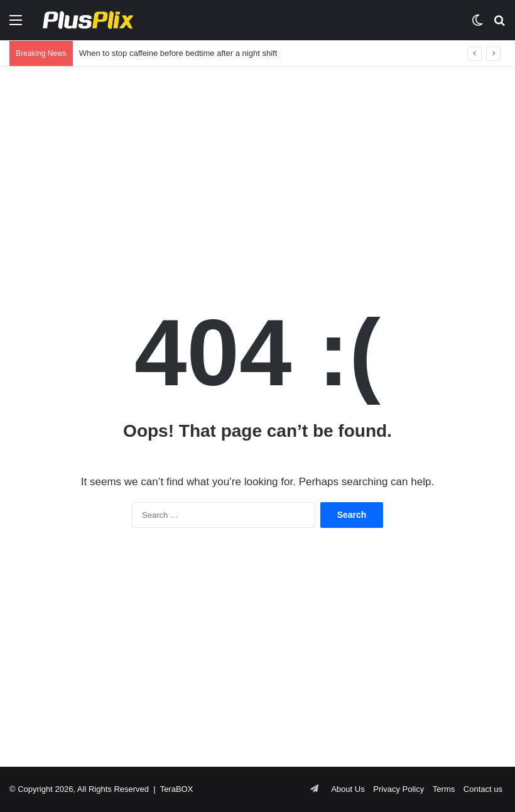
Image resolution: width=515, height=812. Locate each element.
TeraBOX (177, 789)
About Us (348, 789)
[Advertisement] (257, 167)
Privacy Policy (398, 789)
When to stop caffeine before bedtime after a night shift (178, 53)
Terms (444, 789)
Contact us (483, 789)
